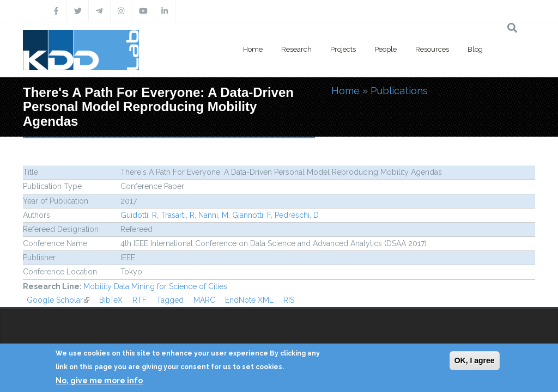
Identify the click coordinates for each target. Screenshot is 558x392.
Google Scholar (58, 300)
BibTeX (111, 300)
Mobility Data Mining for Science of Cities (155, 286)
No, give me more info (99, 381)
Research (296, 49)
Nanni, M (213, 215)
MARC (204, 300)
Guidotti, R (139, 215)
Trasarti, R (178, 215)
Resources (432, 49)
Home (253, 49)
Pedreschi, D (297, 215)
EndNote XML (249, 300)
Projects (343, 49)
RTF (139, 300)
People (386, 49)
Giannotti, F (251, 215)
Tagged (170, 300)
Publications (399, 91)
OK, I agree (475, 360)
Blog (475, 49)
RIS (289, 300)
